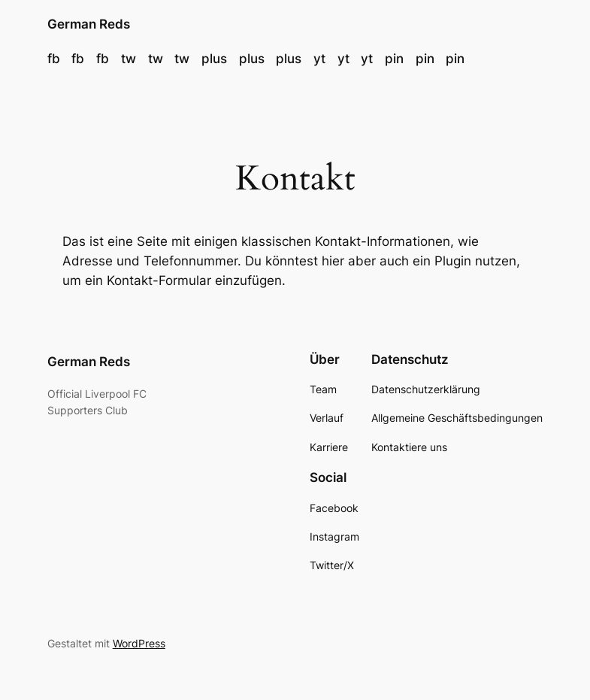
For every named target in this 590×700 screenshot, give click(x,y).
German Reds (89, 24)
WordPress (139, 643)
